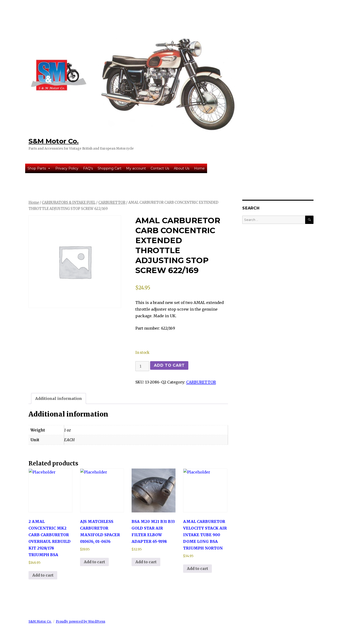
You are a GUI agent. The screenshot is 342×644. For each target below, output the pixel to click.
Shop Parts (39, 168)
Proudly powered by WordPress (81, 622)
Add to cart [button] (43, 575)
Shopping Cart (109, 168)
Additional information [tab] (59, 398)
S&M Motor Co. (54, 141)
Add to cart (169, 365)
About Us (182, 168)
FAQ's (88, 168)
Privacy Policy (67, 168)
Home (199, 168)
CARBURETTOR (112, 203)
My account (136, 168)
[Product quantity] (142, 366)
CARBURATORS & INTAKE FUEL (69, 203)
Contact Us (160, 168)
